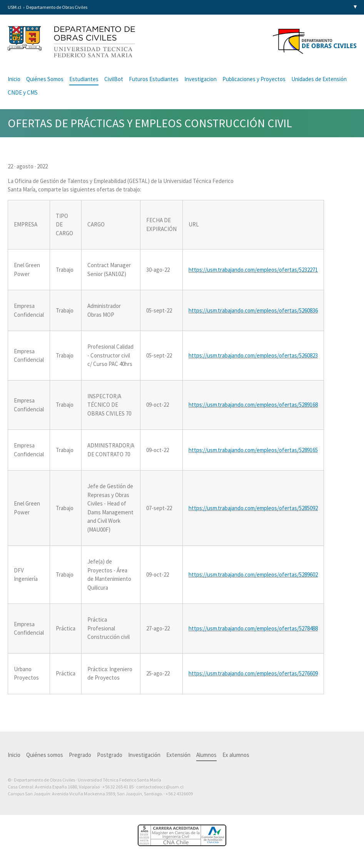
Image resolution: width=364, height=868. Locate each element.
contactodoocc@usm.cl (160, 787)
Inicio (14, 79)
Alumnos (206, 755)
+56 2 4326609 (179, 794)
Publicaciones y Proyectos (254, 79)
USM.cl (14, 7)
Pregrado (80, 755)
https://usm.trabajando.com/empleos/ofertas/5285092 (253, 508)
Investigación (144, 755)
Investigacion (200, 79)
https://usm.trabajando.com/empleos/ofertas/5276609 (253, 673)
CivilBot (114, 79)
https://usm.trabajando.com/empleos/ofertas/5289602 (253, 575)
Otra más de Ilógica (334, 806)
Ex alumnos (236, 755)
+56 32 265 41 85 (118, 787)
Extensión (178, 755)
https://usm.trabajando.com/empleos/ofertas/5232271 (253, 270)
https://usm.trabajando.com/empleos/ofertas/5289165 (253, 450)
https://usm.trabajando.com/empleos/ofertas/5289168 (253, 405)
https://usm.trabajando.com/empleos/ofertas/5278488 (253, 628)
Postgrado (110, 755)
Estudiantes (84, 79)
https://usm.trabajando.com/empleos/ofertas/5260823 (253, 355)
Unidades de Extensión (319, 79)
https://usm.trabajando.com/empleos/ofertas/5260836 (253, 310)
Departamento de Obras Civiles (57, 7)
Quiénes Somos (45, 79)
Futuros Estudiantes (154, 79)
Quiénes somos (45, 755)
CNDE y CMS (23, 92)
